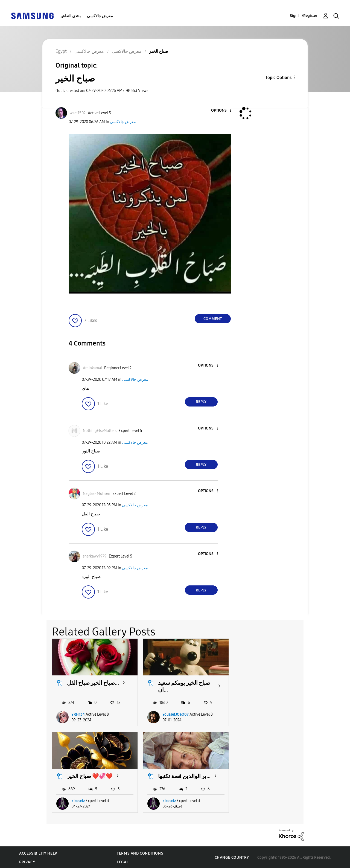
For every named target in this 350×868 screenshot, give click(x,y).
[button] (221, 111)
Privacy (27, 861)
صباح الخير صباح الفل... (93, 683)
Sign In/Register (304, 16)
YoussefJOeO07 (175, 714)
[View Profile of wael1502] (78, 113)
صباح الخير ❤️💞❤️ (270, 683)
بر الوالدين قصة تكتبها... (93, 775)
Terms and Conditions (140, 853)
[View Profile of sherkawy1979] (95, 556)
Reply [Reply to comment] (201, 402)
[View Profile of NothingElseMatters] (100, 431)
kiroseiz (259, 714)
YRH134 (78, 714)
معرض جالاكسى (100, 16)
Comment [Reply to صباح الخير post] (213, 319)
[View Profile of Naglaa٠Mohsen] (97, 494)
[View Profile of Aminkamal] (92, 368)
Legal (123, 861)
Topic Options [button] (278, 78)
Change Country (232, 857)
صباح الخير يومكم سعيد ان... (183, 686)
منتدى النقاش (71, 16)
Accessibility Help (38, 853)
